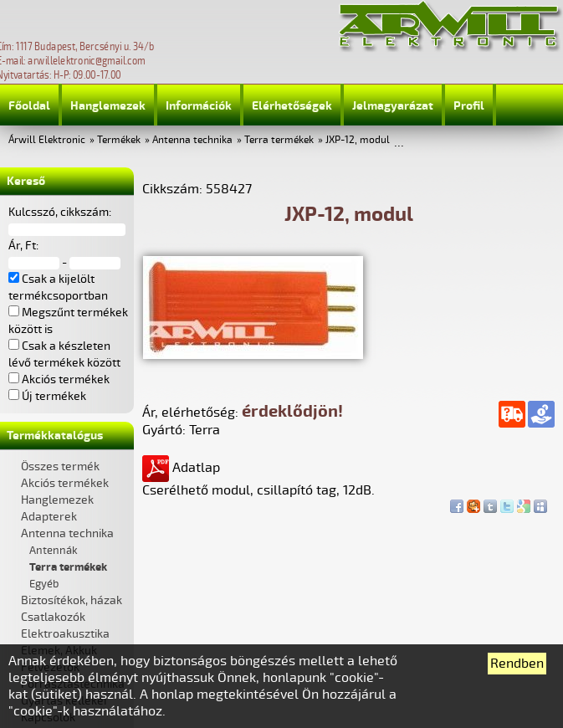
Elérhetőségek (292, 106)
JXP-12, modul (358, 140)
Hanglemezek (108, 106)
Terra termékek (279, 140)
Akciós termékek (65, 483)
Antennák (54, 551)
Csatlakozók (53, 617)
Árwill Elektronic (47, 140)
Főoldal (29, 106)
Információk (199, 106)
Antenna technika (192, 140)
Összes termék (60, 467)
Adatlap (181, 468)
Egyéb (44, 584)
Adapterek (49, 517)
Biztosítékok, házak (72, 600)
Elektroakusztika (65, 634)
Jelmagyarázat (393, 106)
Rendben (517, 664)
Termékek (119, 140)
